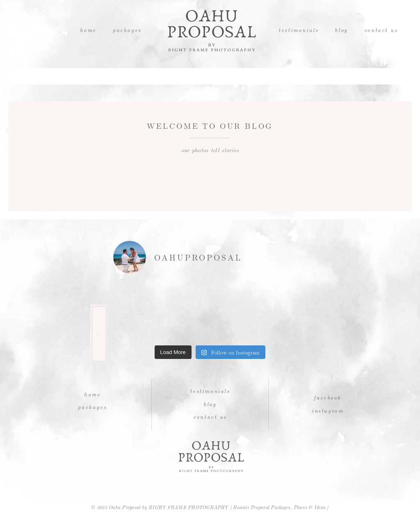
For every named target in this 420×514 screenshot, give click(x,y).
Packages (127, 30)
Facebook (328, 397)
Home (88, 30)
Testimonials (298, 30)
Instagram (328, 410)
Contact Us (381, 30)
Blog (341, 30)
